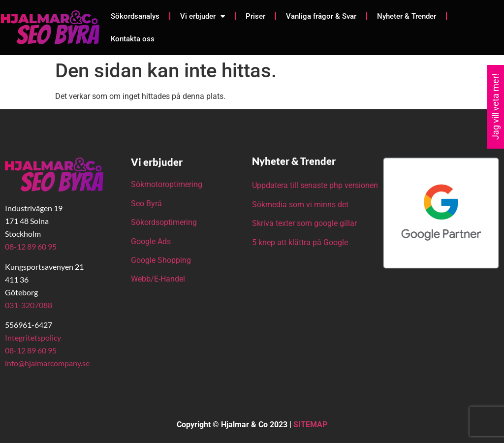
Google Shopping (161, 260)
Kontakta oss (133, 39)
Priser (255, 16)
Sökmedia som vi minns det (300, 205)
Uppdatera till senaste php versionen (315, 185)
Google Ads (151, 241)
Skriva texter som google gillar (304, 223)
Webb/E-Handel (158, 279)
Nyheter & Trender (407, 16)
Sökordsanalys (135, 16)
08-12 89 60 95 (31, 246)
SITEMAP (310, 425)
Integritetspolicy (33, 337)
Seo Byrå (147, 204)
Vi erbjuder (203, 16)
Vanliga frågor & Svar (321, 16)
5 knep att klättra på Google (300, 242)
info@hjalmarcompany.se (47, 363)
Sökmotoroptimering (167, 184)
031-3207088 (29, 305)
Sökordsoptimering (165, 222)
